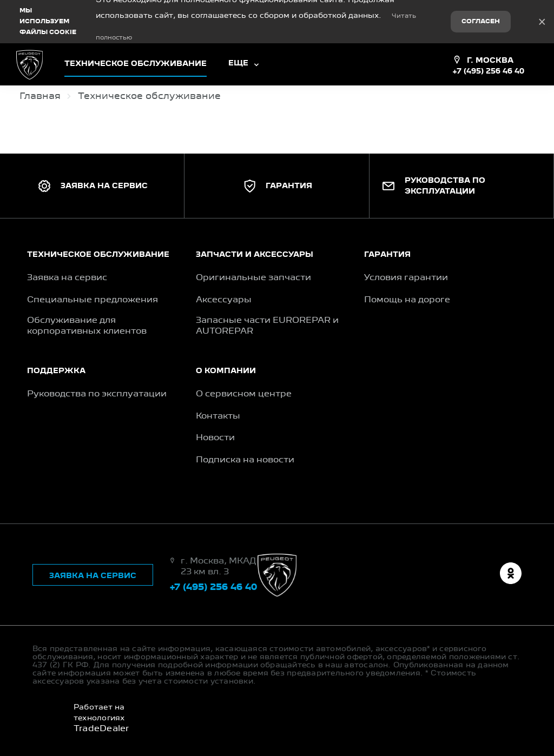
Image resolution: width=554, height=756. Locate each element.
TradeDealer (101, 729)
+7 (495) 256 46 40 (488, 71)
